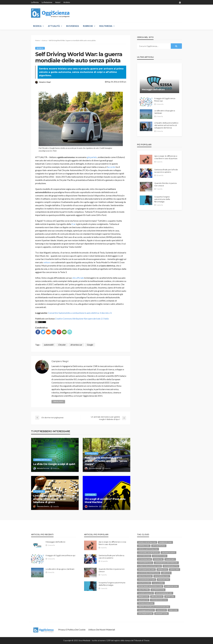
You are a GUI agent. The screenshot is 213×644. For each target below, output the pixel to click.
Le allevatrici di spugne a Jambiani (165, 112)
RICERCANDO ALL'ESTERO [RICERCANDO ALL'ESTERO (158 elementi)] (150, 586)
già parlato (92, 157)
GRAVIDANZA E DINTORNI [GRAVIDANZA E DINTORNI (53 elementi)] (166, 563)
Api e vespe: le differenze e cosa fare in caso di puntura (166, 157)
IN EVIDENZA (73, 26)
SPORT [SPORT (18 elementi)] (170, 597)
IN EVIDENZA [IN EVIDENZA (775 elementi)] (171, 566)
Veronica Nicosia (95, 468)
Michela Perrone (43, 468)
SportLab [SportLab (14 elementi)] (143, 600)
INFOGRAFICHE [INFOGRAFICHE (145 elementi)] (146, 569)
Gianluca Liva (93, 506)
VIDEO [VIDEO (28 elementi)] (173, 610)
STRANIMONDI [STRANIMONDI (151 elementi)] (159, 600)
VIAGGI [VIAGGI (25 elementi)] (161, 610)
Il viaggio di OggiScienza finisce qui (165, 100)
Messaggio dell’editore (153, 90)
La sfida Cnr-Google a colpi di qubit (54, 464)
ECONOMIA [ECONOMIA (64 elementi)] (145, 559)
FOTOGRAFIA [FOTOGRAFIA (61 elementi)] (145, 563)
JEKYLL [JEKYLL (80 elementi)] (174, 569)
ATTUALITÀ (54, 26)
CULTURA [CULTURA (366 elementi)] (144, 556)
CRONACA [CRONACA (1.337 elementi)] (168, 552)
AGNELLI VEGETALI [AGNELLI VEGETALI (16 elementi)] (147, 542)
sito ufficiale (78, 278)
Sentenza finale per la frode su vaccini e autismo (166, 171)
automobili (49, 345)
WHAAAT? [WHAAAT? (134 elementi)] (161, 613)
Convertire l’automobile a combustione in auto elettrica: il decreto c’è (80, 313)
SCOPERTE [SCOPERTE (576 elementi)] (158, 590)
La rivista (35, 2)
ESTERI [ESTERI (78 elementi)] (158, 559)
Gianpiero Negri (45, 82)
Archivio (67, 2)
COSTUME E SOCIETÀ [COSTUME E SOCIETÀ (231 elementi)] (148, 552)
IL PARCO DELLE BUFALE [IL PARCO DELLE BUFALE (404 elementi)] (149, 566)
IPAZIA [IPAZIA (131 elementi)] (162, 569)
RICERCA (37, 26)
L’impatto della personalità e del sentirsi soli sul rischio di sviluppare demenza (166, 125)
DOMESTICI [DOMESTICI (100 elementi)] (160, 556)
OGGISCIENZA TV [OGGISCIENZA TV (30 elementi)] (147, 580)
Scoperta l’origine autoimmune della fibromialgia (162, 199)
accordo (111, 167)
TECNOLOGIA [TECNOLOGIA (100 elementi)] (146, 603)
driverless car (76, 345)
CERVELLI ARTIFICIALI (43, 460)
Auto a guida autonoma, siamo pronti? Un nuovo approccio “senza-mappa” (106, 461)
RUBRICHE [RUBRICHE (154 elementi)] (171, 586)
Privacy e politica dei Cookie (72, 630)
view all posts (58, 402)
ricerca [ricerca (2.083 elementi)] (158, 583)
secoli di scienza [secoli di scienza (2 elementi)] (145, 593)
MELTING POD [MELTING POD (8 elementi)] (145, 576)
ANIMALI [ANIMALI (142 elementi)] (144, 546)
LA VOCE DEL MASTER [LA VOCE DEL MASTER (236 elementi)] (149, 573)
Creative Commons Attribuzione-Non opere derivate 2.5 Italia (82, 319)
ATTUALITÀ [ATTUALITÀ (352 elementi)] (159, 546)
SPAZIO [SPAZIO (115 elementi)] (143, 597)
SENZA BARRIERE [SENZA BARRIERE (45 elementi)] (164, 593)
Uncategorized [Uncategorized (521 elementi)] (146, 610)
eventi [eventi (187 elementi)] (170, 559)
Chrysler (62, 345)
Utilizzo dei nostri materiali (102, 630)
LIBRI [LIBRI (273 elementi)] (166, 573)
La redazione (47, 2)
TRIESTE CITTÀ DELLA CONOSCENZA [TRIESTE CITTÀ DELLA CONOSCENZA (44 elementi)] (154, 607)
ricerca (40, 48)
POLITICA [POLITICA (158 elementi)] (144, 583)
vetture (47, 262)
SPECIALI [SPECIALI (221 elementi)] (157, 597)
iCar (73, 224)
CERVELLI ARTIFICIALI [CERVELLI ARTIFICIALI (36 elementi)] (148, 549)
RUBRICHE (88, 26)
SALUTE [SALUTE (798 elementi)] (143, 590)
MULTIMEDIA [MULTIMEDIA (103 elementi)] (162, 576)
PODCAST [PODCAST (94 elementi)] (163, 580)
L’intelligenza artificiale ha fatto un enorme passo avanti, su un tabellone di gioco (54, 499)
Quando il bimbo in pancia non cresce (165, 184)
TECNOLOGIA (92, 453)
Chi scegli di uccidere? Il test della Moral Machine (105, 501)
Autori (58, 2)
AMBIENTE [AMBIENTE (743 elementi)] (165, 542)
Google (90, 345)
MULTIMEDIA (106, 26)
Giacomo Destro (43, 506)
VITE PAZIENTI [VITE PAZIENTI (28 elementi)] (145, 613)
